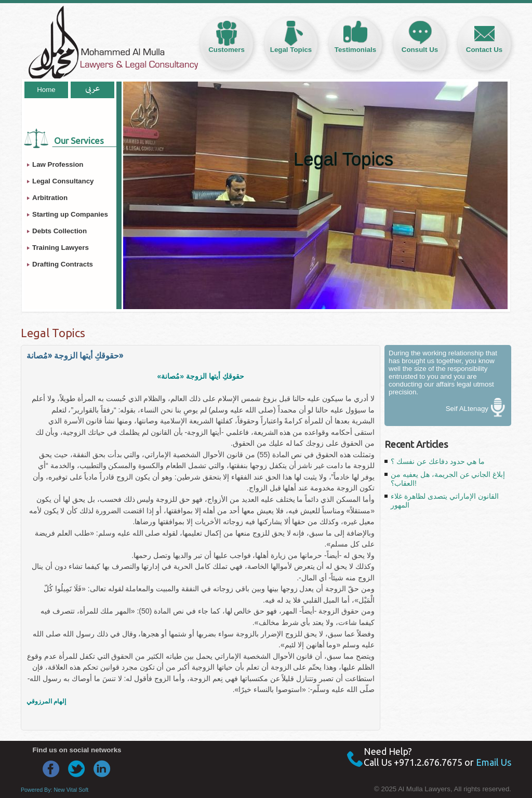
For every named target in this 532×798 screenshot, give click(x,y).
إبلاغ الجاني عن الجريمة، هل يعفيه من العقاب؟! (448, 479)
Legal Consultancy (63, 181)
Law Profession (58, 164)
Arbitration (50, 198)
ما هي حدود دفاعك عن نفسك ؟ (438, 461)
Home (46, 90)
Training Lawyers (61, 248)
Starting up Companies (70, 214)
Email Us (494, 762)
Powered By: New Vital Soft (55, 790)
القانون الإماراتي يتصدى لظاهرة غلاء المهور (445, 501)
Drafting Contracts (63, 264)
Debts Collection (59, 231)
